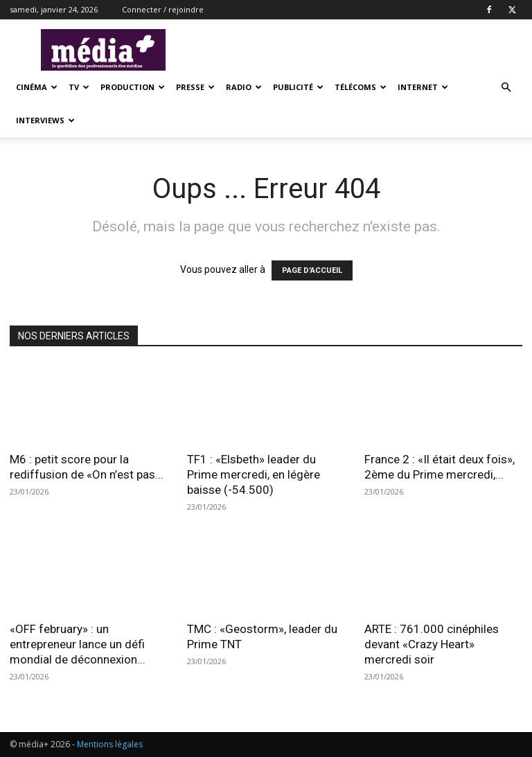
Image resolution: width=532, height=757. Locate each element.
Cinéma (37, 87)
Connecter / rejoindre (163, 9)
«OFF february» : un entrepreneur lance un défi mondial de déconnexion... (78, 644)
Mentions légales (110, 744)
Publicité (298, 87)
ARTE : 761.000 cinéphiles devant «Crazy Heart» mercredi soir (432, 644)
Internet (423, 87)
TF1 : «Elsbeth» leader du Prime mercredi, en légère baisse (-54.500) (254, 474)
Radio (244, 87)
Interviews (45, 120)
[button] (506, 88)
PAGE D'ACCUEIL (312, 270)
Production (133, 87)
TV (79, 87)
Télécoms (361, 87)
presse (195, 87)
